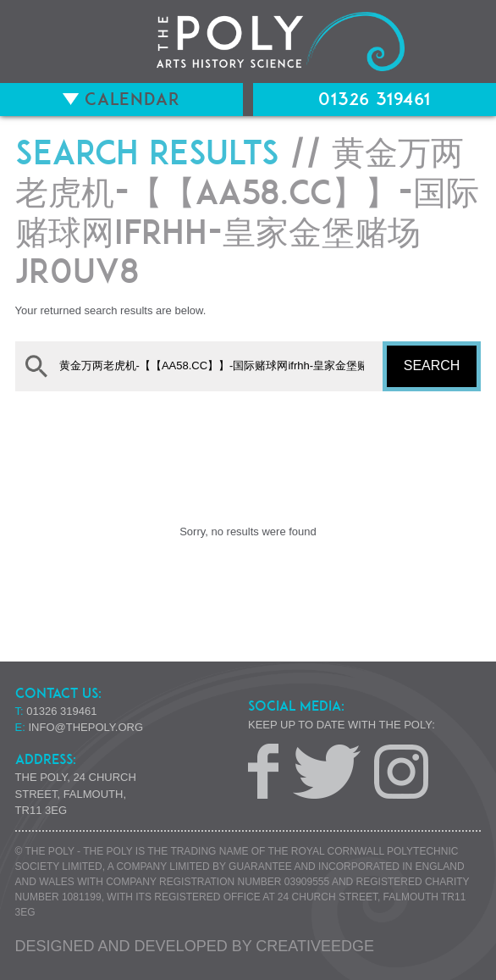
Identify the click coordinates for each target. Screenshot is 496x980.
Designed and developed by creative (195, 946)
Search (432, 365)
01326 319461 (375, 99)
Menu (35, 42)
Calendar (121, 99)
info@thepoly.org (86, 727)
